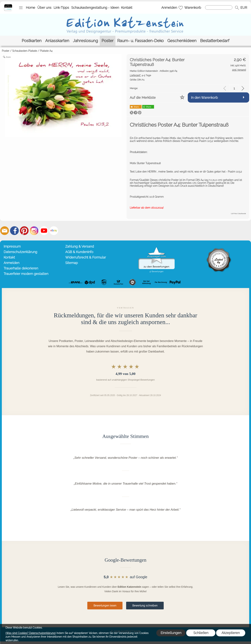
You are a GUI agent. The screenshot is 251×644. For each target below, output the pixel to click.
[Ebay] (54, 231)
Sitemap (72, 263)
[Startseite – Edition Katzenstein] (8, 5)
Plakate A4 (46, 51)
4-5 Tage (140, 75)
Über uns (44, 8)
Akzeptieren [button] (231, 633)
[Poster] (108, 41)
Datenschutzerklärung (20, 252)
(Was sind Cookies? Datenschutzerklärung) (31, 633)
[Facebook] (14, 231)
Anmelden (169, 8)
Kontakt (127, 8)
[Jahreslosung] (85, 41)
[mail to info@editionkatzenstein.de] (5, 231)
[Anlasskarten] (57, 41)
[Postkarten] (32, 41)
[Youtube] (44, 231)
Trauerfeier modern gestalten (26, 274)
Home (31, 8)
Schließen (201, 633)
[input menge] (234, 88)
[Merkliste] (181, 8)
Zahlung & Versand (80, 246)
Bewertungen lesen (105, 606)
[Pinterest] (24, 231)
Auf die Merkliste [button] (143, 98)
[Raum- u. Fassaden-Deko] (140, 41)
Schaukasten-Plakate (25, 51)
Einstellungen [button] (171, 633)
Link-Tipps (61, 8)
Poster (6, 51)
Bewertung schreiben (145, 606)
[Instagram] (34, 231)
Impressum (12, 246)
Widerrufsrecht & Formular (86, 257)
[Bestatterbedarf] (215, 41)
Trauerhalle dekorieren (21, 268)
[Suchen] (219, 7)
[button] (21, 8)
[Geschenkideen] (182, 41)
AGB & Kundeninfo (79, 252)
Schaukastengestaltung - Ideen (95, 8)
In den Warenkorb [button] (204, 98)
